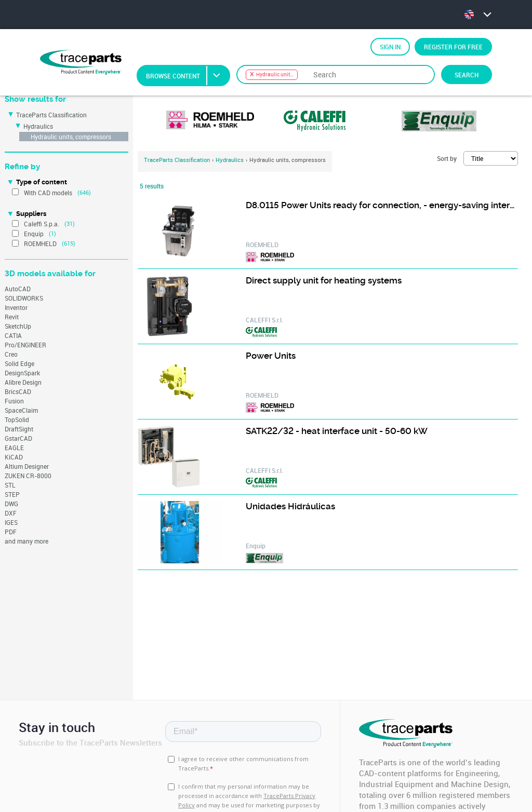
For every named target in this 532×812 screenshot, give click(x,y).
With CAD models (48, 193)
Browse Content (188, 76)
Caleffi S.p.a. (42, 224)
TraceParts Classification (51, 115)
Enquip (34, 234)
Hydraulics (38, 126)
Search (467, 75)
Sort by (447, 158)
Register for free (453, 47)
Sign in (390, 47)
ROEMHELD (40, 243)
